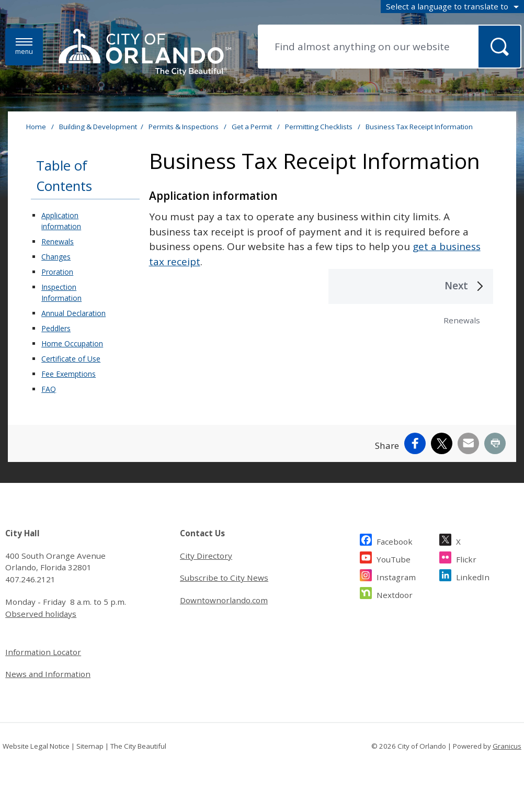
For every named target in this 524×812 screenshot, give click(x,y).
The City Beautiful (138, 746)
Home (36, 127)
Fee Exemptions (69, 374)
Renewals (58, 241)
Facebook (395, 540)
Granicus (507, 746)
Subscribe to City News (224, 578)
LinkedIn (473, 576)
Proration (57, 272)
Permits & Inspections (184, 127)
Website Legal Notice (36, 746)
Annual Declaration (73, 313)
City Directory (206, 556)
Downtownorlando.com (224, 600)
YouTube (394, 558)
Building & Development (98, 127)
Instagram (396, 576)
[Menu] (24, 47)
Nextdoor (395, 594)
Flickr (466, 558)
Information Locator (43, 652)
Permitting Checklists (320, 127)
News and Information (48, 674)
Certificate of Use (71, 359)
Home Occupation (72, 343)
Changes (56, 257)
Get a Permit (253, 127)
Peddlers (56, 328)
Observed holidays (41, 614)
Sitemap (90, 746)
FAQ (49, 389)
